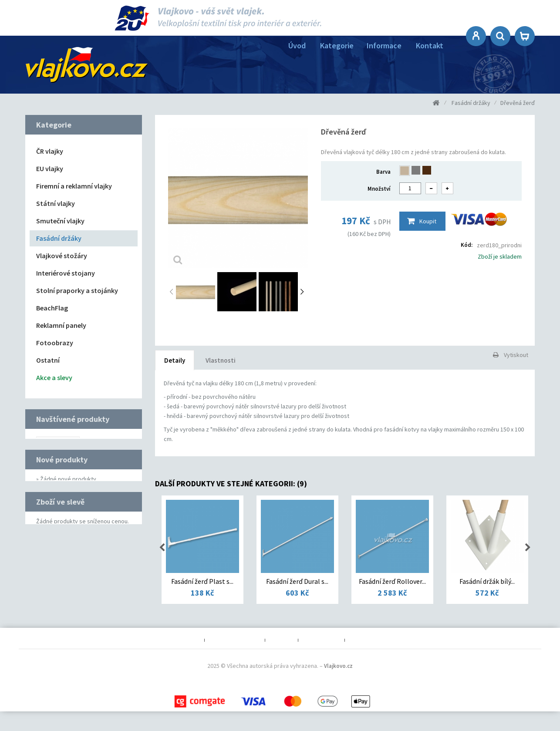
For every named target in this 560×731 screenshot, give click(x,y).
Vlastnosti (221, 360)
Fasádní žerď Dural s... (297, 581)
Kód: (467, 245)
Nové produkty (62, 517)
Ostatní (48, 360)
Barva (383, 172)
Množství (379, 189)
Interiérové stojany (66, 273)
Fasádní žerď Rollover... (392, 581)
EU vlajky (50, 168)
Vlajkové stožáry (62, 256)
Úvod (297, 45)
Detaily (175, 360)
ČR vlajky (50, 151)
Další (302, 292)
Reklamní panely (61, 325)
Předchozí (174, 292)
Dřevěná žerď (101, 445)
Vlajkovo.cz (338, 686)
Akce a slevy (54, 377)
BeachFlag (52, 308)
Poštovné (281, 652)
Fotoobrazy (55, 343)
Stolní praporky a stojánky (77, 290)
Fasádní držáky (59, 238)
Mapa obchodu (321, 652)
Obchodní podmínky (234, 652)
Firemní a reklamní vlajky (74, 186)
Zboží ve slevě (60, 578)
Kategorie (337, 45)
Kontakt (430, 45)
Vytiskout (516, 355)
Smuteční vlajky (60, 221)
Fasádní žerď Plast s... (202, 581)
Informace (384, 45)
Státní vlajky (56, 203)
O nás (193, 652)
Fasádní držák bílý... (487, 581)
